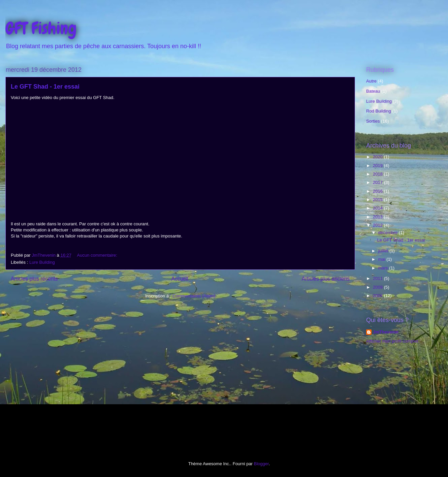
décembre (389, 233)
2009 (378, 287)
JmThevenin (386, 332)
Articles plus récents (34, 279)
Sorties (373, 121)
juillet (384, 251)
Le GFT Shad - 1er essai (45, 87)
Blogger (261, 464)
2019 (378, 166)
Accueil (180, 279)
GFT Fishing (41, 28)
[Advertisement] (396, 399)
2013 (378, 217)
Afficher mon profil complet (392, 341)
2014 (378, 208)
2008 (378, 296)
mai (382, 259)
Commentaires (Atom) (194, 296)
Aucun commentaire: (98, 255)
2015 (378, 200)
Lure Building (42, 262)
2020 (378, 157)
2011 (378, 278)
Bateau (373, 91)
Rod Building (379, 111)
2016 (378, 191)
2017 (378, 182)
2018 (378, 174)
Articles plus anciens (326, 279)
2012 (378, 225)
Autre (371, 81)
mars (384, 268)
